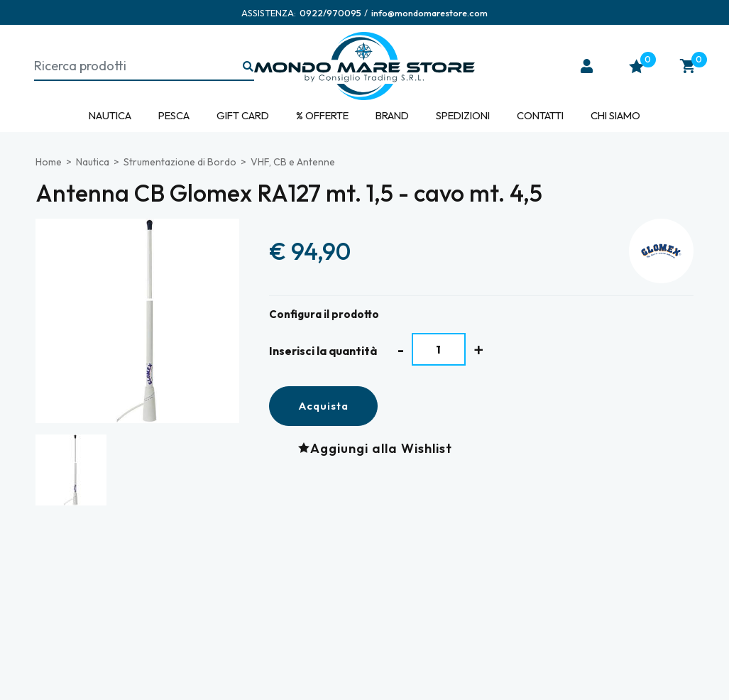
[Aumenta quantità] (479, 350)
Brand (392, 115)
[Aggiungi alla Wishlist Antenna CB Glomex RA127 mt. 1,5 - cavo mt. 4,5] (379, 448)
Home (49, 162)
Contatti (540, 115)
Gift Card (243, 115)
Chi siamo (615, 115)
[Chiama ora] (330, 13)
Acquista (323, 406)
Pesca (174, 115)
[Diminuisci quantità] (401, 350)
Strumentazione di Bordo (180, 162)
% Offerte (322, 115)
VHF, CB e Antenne (293, 162)
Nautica (110, 115)
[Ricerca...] (248, 67)
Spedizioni (463, 115)
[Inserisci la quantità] (439, 349)
